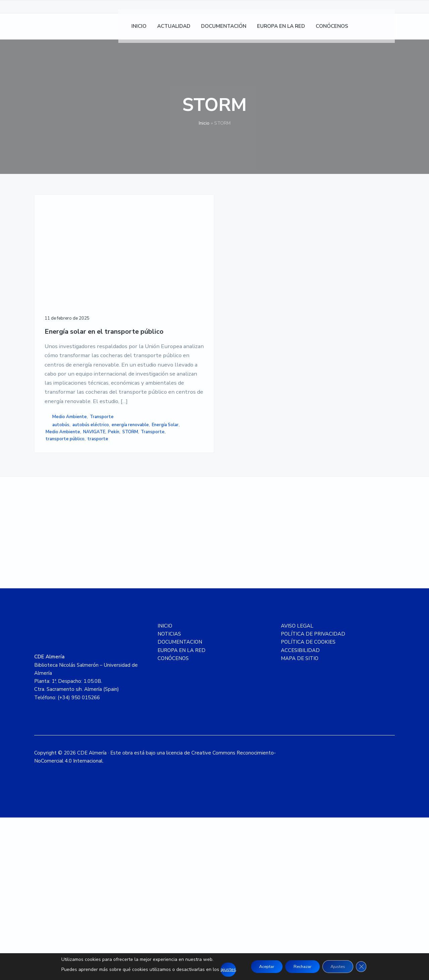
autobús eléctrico (64, 547)
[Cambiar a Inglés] (386, 30)
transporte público (65, 590)
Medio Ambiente (70, 525)
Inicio (204, 123)
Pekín (76, 576)
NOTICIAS (169, 796)
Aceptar (261, 966)
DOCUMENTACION (180, 805)
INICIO (165, 788)
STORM (93, 576)
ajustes (219, 969)
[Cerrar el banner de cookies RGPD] (370, 967)
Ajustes (343, 966)
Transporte (57, 532)
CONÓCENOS (173, 821)
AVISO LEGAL (297, 788)
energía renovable (64, 554)
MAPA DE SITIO (300, 821)
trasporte (56, 597)
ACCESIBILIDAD (300, 813)
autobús (61, 540)
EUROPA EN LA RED (181, 813)
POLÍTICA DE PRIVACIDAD (313, 796)
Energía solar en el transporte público (74, 275)
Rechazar (302, 966)
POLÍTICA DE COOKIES (308, 805)
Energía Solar (59, 562)
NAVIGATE (57, 576)
